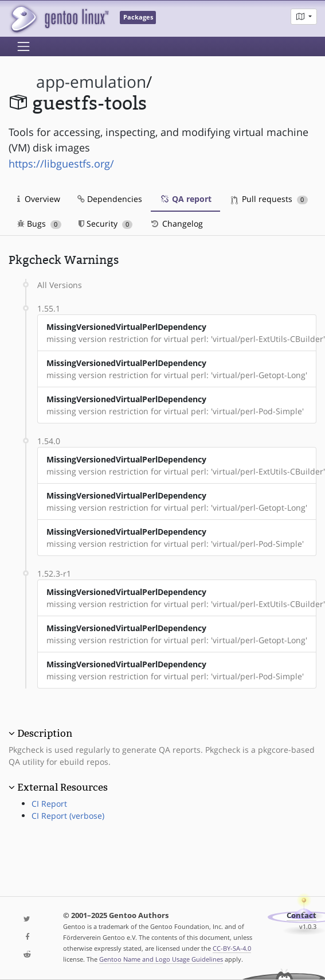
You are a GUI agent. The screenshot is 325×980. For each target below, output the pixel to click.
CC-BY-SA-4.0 (232, 948)
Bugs (39, 223)
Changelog (176, 223)
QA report (185, 199)
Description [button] (45, 733)
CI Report (49, 804)
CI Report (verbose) (68, 816)
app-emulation (91, 82)
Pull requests (269, 199)
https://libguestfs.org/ (61, 164)
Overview (39, 199)
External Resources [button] (62, 787)
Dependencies (110, 199)
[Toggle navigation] (24, 46)
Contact (301, 915)
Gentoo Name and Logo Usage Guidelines (161, 959)
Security (106, 223)
